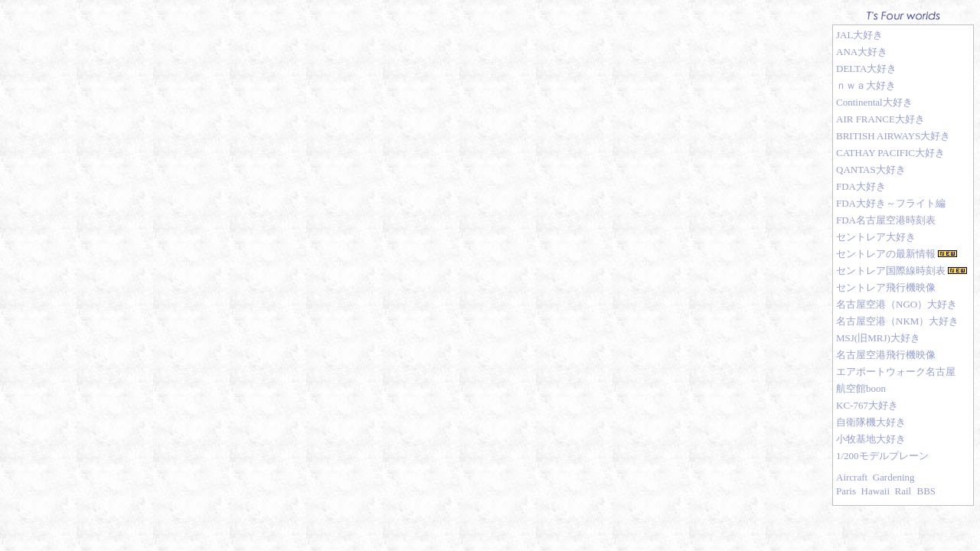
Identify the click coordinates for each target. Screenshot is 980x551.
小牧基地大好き (871, 439)
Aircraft (852, 477)
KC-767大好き (867, 405)
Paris (846, 491)
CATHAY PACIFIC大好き (890, 153)
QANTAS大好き (871, 170)
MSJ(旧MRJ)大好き (878, 338)
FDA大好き (861, 186)
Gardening (894, 477)
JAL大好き (859, 35)
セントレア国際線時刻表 (891, 271)
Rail (903, 491)
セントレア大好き (876, 237)
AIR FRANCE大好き (880, 119)
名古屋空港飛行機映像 (886, 355)
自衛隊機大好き (871, 422)
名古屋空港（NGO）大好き (897, 304)
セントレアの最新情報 (886, 254)
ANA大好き (862, 52)
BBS (926, 491)
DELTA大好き (866, 68)
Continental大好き (874, 102)
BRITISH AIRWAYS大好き (893, 136)
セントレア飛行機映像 (886, 287)
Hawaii (876, 491)
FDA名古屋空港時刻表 (886, 220)
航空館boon (861, 388)
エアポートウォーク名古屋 (896, 372)
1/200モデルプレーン (882, 456)
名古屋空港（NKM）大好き (897, 321)
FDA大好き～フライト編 (891, 203)
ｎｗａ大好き (866, 85)
